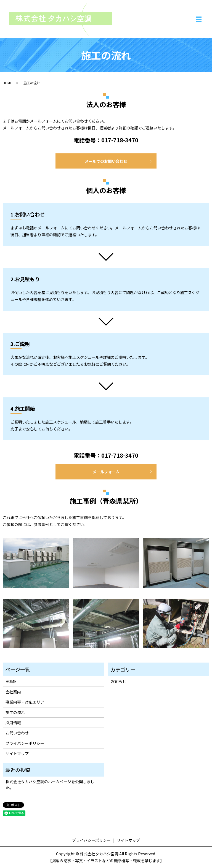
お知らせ (118, 681)
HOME (7, 83)
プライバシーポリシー (25, 743)
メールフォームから (132, 228)
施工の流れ (15, 712)
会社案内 (13, 692)
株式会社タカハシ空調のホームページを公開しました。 (50, 785)
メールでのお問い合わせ (106, 161)
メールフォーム (106, 472)
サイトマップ (17, 753)
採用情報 (13, 723)
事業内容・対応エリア (25, 702)
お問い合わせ (17, 733)
